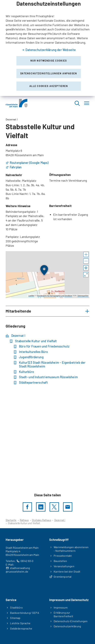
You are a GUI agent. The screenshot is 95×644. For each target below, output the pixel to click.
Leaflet (31, 296)
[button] (86, 255)
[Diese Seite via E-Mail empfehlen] (68, 507)
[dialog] (47, 48)
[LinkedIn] (41, 507)
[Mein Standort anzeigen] (86, 268)
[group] (47, 275)
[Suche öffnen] (77, 103)
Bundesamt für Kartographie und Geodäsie (55, 296)
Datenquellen (83, 296)
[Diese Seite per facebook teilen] (27, 507)
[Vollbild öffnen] (86, 275)
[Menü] (87, 103)
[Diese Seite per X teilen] (54, 507)
